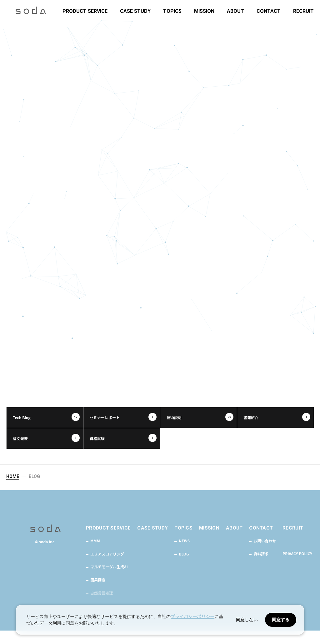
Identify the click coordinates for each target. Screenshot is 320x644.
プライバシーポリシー (192, 616)
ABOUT (235, 11)
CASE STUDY (135, 11)
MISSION (204, 11)
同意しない (247, 620)
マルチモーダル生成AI (109, 581)
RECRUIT (303, 11)
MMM (95, 555)
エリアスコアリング (107, 567)
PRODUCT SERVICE (85, 11)
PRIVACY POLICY (297, 567)
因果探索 (98, 593)
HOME (13, 489)
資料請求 (261, 567)
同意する (281, 620)
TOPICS (172, 11)
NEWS (184, 555)
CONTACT (269, 11)
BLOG (184, 567)
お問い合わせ (265, 555)
